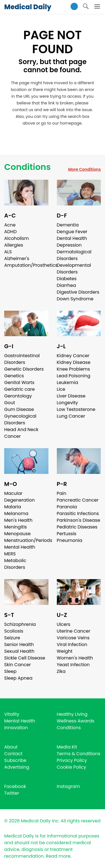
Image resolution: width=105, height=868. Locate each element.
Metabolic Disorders (15, 564)
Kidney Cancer (73, 356)
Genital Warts (19, 382)
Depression (69, 245)
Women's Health (75, 658)
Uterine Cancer (74, 631)
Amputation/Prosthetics (31, 265)
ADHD (10, 232)
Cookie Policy (72, 767)
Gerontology (18, 396)
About (11, 747)
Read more (58, 856)
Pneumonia (70, 540)
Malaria (13, 507)
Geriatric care (19, 389)
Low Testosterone (76, 409)
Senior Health (19, 644)
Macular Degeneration (19, 497)
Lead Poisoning (74, 376)
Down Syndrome (75, 299)
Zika (61, 671)
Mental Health (20, 547)
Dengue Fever (72, 232)
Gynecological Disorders (20, 419)
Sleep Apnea (18, 678)
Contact (13, 754)
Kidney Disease (74, 362)
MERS (10, 554)
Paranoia (67, 507)
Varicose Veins (73, 638)
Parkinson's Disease (79, 520)
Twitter (12, 793)
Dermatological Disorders (74, 255)
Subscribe (15, 760)
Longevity (67, 403)
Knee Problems (73, 369)
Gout (10, 403)
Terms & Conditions (79, 754)
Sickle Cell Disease (25, 658)
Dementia (68, 225)
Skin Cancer (17, 665)
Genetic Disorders (24, 369)
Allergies (14, 245)
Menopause (17, 534)
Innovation (16, 728)
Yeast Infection (73, 665)
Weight (65, 651)
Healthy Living (72, 714)
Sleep (10, 671)
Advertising (17, 767)
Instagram (68, 786)
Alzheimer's (17, 258)
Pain (62, 493)
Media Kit (67, 747)
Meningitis (16, 527)
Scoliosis (14, 631)
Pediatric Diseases (77, 527)
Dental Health (72, 238)
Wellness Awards (76, 721)
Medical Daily (28, 7)
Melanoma (16, 513)
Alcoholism (17, 238)
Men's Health (18, 520)
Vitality (12, 714)
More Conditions (84, 169)
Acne (10, 225)
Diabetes (67, 279)
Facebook (15, 786)
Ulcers (64, 624)
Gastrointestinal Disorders (22, 359)
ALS (8, 252)
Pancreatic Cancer (78, 500)
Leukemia (67, 382)
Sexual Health (19, 651)
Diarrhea (66, 285)
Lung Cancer (71, 416)
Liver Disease (71, 396)
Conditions (27, 167)
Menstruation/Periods (28, 540)
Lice (61, 389)
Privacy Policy (72, 760)
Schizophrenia (20, 624)
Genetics (14, 376)
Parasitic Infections (78, 513)
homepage (71, 123)
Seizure (12, 638)
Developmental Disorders (74, 269)
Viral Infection (72, 644)
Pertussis (67, 534)
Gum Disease (19, 409)
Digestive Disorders (78, 292)
